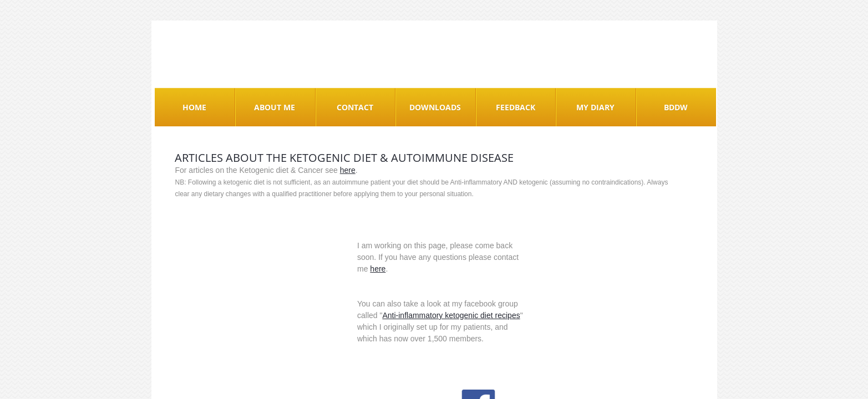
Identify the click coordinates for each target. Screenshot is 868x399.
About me (275, 107)
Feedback (516, 107)
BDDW (676, 107)
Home (194, 107)
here (348, 170)
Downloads (435, 107)
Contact (355, 107)
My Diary (595, 107)
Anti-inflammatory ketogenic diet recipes (451, 315)
